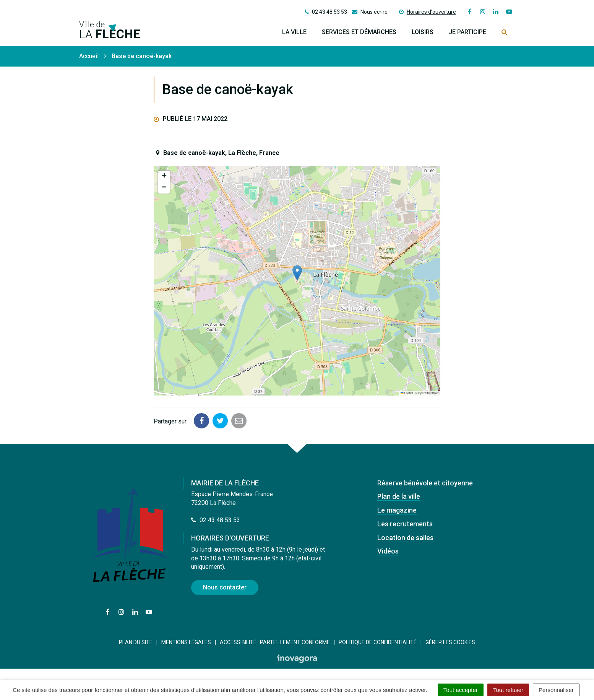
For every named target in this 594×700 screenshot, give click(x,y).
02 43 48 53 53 (216, 520)
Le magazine (397, 510)
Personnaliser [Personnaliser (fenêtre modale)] (556, 690)
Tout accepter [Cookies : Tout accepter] (461, 690)
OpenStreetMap (428, 393)
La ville (294, 32)
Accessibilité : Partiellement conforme (275, 642)
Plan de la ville (399, 496)
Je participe (467, 32)
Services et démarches (359, 32)
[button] (297, 273)
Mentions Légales (186, 642)
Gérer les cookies (450, 642)
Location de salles (405, 538)
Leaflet (407, 393)
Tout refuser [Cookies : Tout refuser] (508, 690)
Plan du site (136, 642)
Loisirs (423, 32)
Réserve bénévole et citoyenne (425, 483)
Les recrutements (405, 524)
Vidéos (388, 551)
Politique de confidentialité (378, 642)
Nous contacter (225, 587)
